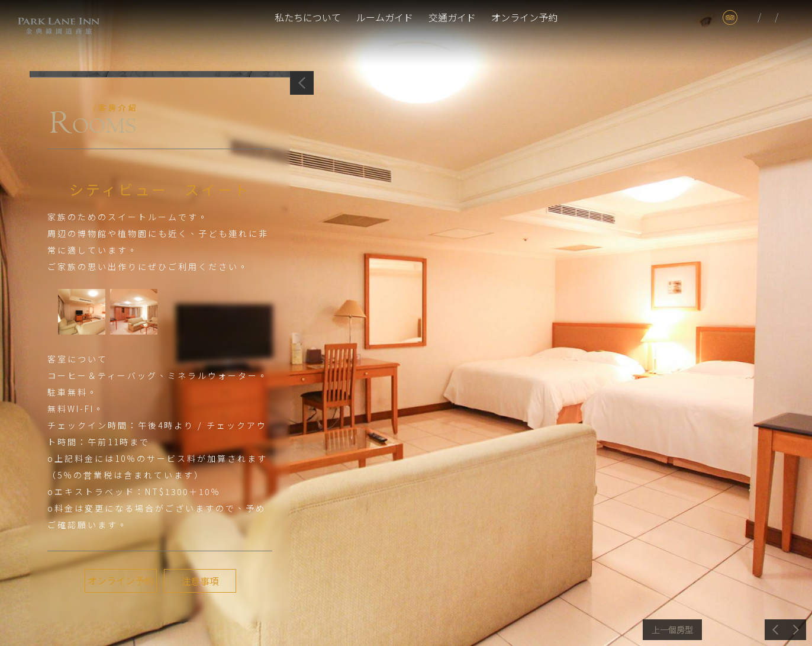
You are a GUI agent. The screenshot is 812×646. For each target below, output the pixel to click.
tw (751, 17)
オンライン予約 (524, 17)
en (787, 17)
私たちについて (308, 17)
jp (768, 17)
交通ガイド (452, 17)
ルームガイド (385, 17)
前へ (672, 630)
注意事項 (199, 581)
